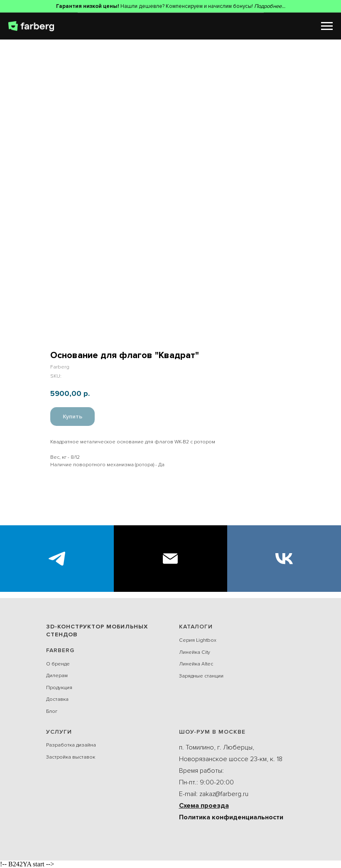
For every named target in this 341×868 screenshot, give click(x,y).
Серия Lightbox (198, 640)
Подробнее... (270, 6)
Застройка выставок (71, 757)
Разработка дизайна (71, 745)
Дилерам (57, 676)
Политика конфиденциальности (231, 817)
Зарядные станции (201, 676)
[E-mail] (171, 559)
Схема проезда (204, 806)
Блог (52, 711)
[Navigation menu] (327, 26)
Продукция (59, 688)
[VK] (284, 559)
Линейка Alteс (196, 664)
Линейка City (195, 652)
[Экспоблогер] (57, 559)
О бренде (58, 664)
